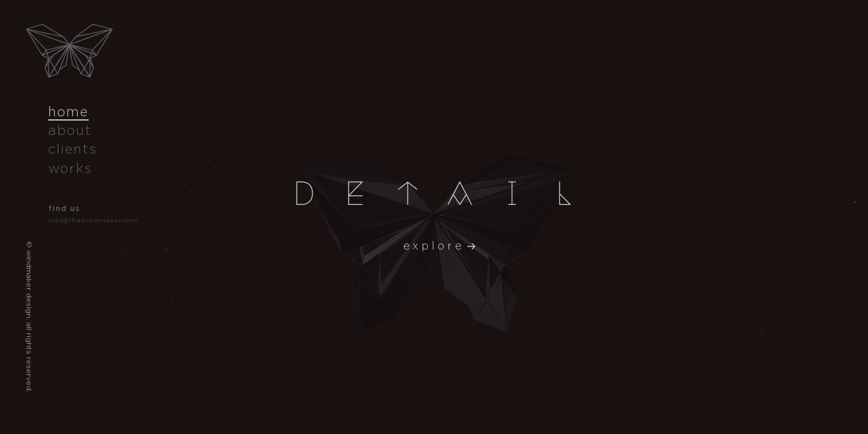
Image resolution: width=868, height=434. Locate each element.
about (70, 130)
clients (73, 149)
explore (434, 246)
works (70, 168)
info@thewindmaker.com (93, 220)
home (68, 112)
